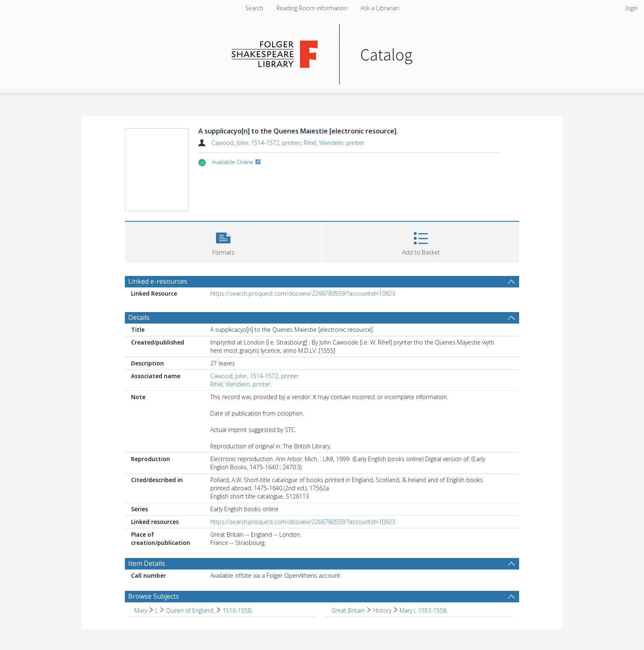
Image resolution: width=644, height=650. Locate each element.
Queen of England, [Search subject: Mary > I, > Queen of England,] (190, 610)
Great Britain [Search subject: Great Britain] (348, 610)
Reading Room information (312, 8)
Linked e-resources (158, 281)
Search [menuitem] (254, 8)
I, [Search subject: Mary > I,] (156, 610)
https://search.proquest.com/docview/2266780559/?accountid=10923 (303, 293)
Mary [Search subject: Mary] (141, 610)
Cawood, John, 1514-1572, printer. (256, 143)
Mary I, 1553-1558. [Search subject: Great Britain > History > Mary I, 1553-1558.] (424, 610)
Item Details (147, 563)
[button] (223, 241)
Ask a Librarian (380, 8)
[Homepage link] (322, 52)
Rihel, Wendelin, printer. (335, 143)
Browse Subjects (154, 596)
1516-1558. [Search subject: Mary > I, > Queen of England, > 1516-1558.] (237, 610)
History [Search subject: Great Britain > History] (382, 610)
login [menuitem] (632, 8)
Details (139, 317)
